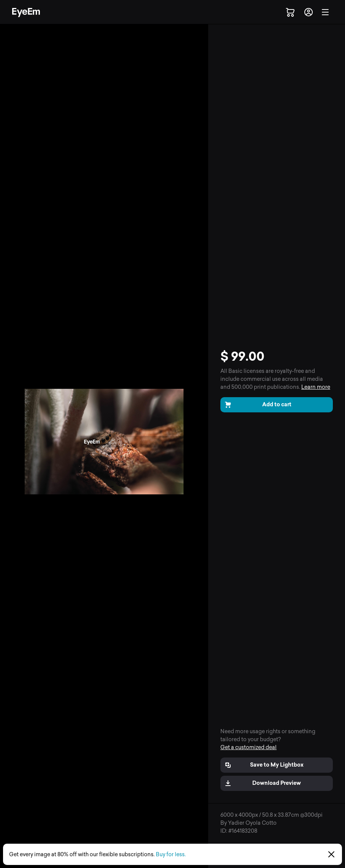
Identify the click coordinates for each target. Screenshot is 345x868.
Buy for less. (171, 855)
